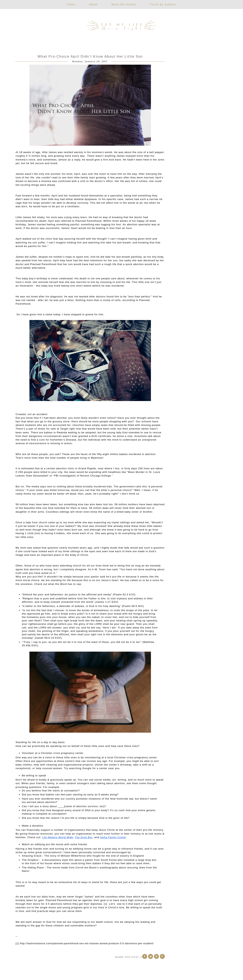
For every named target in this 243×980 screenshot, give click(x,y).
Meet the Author (124, 4)
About (93, 4)
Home (71, 4)
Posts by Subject (163, 4)
